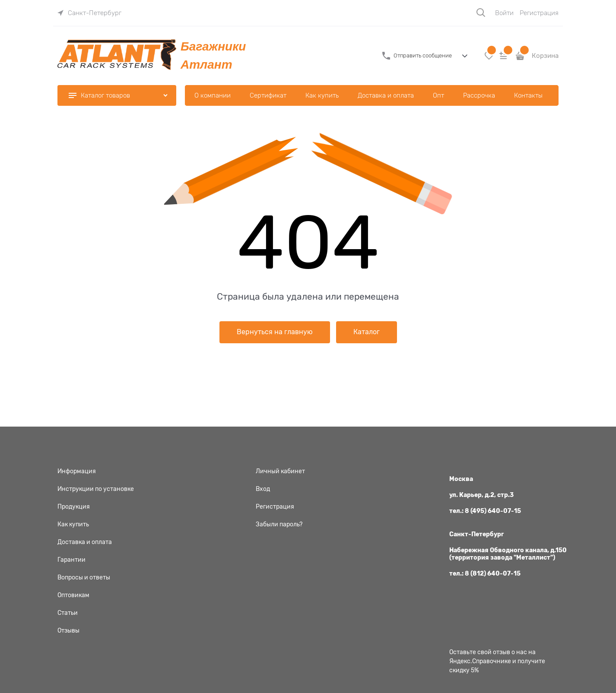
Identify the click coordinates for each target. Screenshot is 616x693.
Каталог (367, 332)
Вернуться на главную (275, 332)
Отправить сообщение (423, 55)
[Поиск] (481, 13)
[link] (89, 13)
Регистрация (539, 13)
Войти (504, 13)
